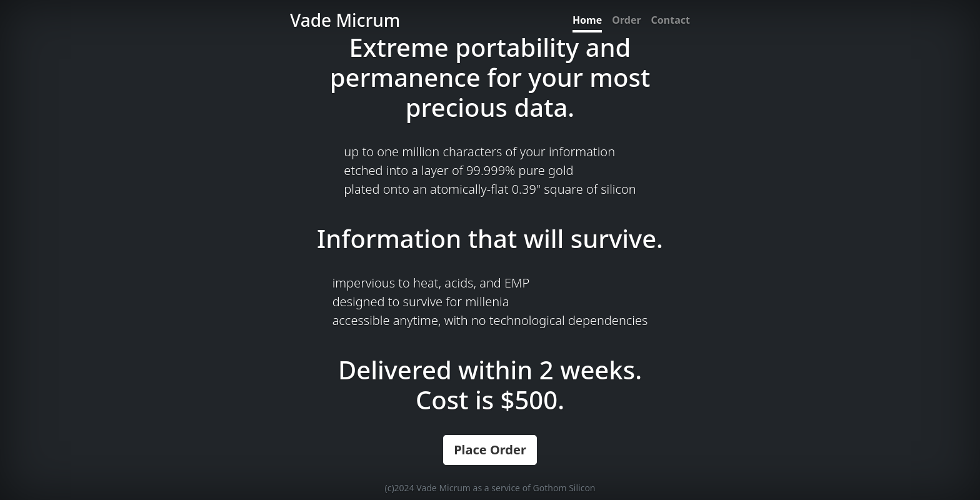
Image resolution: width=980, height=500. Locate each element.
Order (626, 20)
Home (587, 20)
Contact (671, 20)
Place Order (490, 450)
